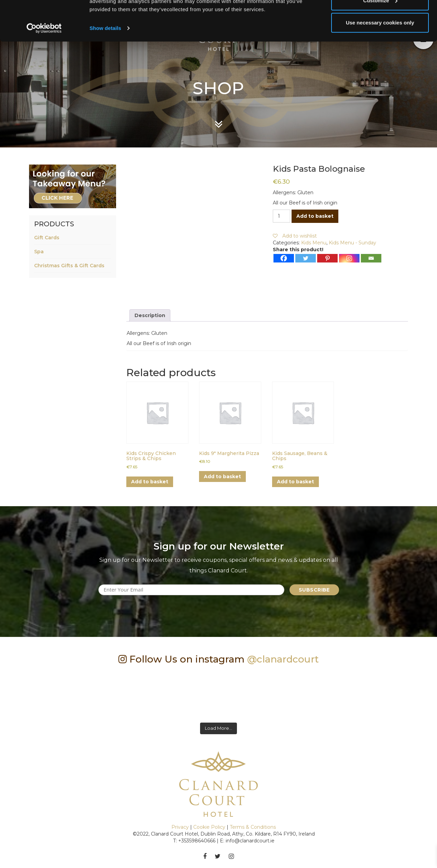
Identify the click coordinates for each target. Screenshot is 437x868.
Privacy (180, 827)
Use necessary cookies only (380, 63)
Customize (380, 40)
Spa (39, 252)
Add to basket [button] (150, 482)
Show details (105, 68)
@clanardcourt (283, 659)
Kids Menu (314, 243)
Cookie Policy (209, 827)
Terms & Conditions (253, 827)
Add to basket (315, 216)
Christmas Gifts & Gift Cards (69, 266)
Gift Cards (47, 238)
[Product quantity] (281, 216)
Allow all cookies (380, 18)
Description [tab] (150, 315)
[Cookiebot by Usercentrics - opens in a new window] (44, 68)
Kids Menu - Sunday (353, 243)
